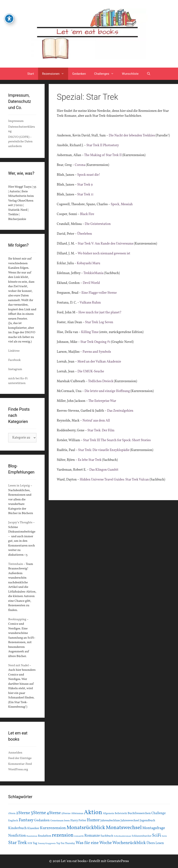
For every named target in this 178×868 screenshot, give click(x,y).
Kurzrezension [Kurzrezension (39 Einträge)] (53, 828)
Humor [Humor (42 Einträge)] (93, 820)
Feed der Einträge (20, 758)
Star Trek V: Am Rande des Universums (106, 244)
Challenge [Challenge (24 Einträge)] (159, 813)
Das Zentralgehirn (120, 411)
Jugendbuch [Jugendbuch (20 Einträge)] (148, 820)
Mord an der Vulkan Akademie (99, 362)
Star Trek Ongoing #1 (95, 342)
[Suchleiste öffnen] (149, 74)
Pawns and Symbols (96, 352)
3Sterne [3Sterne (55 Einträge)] (38, 813)
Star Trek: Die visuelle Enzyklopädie (104, 450)
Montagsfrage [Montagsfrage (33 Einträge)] (154, 828)
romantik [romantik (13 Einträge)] (79, 836)
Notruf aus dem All (96, 421)
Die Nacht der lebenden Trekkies (132, 136)
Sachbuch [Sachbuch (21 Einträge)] (107, 836)
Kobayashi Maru (88, 263)
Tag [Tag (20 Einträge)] (35, 843)
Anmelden (15, 753)
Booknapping (17, 619)
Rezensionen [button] (55, 74)
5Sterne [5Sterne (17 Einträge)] (66, 813)
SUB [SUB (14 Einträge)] (30, 843)
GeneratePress (118, 861)
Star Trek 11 (85, 195)
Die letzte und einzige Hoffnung (107, 391)
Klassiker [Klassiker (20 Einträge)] (33, 828)
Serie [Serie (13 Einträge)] (164, 836)
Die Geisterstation (98, 224)
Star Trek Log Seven (99, 322)
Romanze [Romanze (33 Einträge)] (92, 836)
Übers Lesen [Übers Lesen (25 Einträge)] (155, 843)
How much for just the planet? (100, 313)
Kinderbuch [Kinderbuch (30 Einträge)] (17, 828)
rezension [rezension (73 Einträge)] (63, 835)
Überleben (84, 234)
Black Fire (87, 214)
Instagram (15, 369)
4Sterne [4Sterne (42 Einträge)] (54, 813)
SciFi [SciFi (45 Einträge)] (157, 836)
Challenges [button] (106, 74)
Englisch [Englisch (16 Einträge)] (13, 821)
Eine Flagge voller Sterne (99, 293)
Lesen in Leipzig (19, 486)
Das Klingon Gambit (104, 470)
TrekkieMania (93, 273)
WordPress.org (18, 770)
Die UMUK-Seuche (91, 372)
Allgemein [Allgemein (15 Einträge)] (108, 813)
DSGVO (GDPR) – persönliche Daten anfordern (20, 142)
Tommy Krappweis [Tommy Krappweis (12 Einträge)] (47, 844)
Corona (80, 165)
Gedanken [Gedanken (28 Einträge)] (42, 820)
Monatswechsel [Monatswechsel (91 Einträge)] (124, 828)
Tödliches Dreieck (101, 381)
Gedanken (79, 74)
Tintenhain (16, 564)
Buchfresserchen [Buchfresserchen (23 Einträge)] (139, 813)
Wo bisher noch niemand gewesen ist (104, 254)
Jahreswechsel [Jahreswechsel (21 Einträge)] (130, 821)
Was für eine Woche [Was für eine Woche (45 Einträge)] (94, 843)
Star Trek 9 (85, 185)
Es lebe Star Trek (90, 460)
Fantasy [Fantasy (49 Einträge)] (26, 820)
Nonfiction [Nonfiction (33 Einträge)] (17, 836)
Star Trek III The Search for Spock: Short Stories (117, 440)
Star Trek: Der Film (101, 431)
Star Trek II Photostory (103, 145)
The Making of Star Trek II (103, 155)
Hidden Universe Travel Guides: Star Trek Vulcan (114, 480)
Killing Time (90, 332)
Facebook (14, 360)
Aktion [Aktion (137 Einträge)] (93, 813)
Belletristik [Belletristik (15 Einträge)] (121, 813)
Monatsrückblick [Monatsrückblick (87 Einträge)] (86, 828)
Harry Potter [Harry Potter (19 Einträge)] (78, 821)
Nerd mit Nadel (19, 666)
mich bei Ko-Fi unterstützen (18, 381)
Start (31, 74)
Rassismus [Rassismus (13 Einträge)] (32, 836)
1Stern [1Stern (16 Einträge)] (12, 814)
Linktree (14, 351)
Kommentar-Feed (20, 764)
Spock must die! (89, 175)
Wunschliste (130, 74)
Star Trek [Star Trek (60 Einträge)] (17, 843)
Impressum (16, 121)
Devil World (91, 283)
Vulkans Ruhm (90, 303)
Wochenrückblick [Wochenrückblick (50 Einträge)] (129, 843)
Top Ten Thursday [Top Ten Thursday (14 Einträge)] (66, 843)
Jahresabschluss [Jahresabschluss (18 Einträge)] (110, 821)
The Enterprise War (102, 401)
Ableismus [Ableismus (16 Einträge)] (77, 814)
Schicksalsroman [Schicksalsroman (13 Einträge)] (122, 836)
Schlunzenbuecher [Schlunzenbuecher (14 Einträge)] (142, 836)
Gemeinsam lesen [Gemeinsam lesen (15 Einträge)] (60, 821)
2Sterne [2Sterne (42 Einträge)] (23, 813)
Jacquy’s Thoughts (20, 523)
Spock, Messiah (122, 204)
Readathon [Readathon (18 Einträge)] (44, 836)
